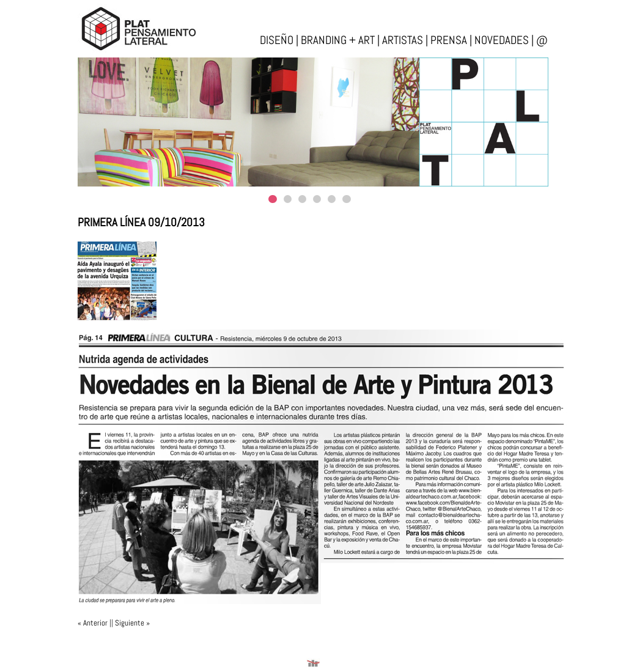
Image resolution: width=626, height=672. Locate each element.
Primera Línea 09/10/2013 (141, 222)
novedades (502, 40)
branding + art (338, 40)
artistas (403, 40)
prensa (449, 40)
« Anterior (93, 623)
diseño (277, 40)
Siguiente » (132, 623)
